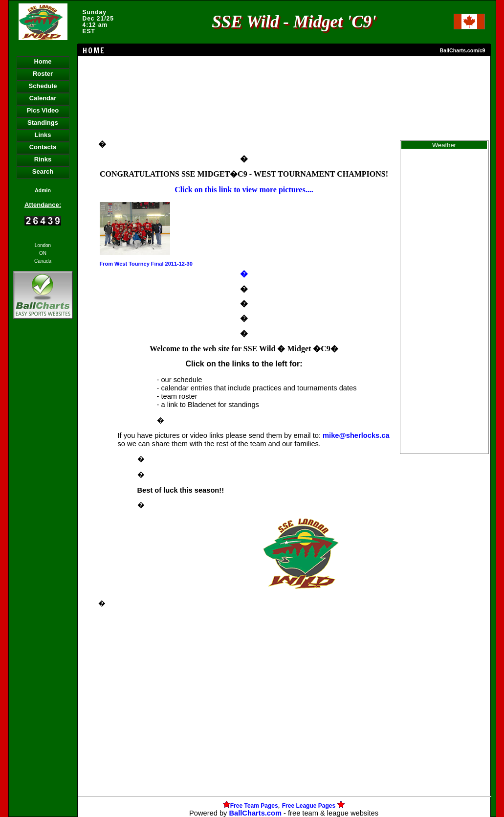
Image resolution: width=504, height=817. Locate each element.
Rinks (43, 159)
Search (43, 171)
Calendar (43, 98)
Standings (43, 123)
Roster (43, 74)
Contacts (43, 147)
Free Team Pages (254, 806)
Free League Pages (309, 806)
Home (43, 61)
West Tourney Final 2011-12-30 (153, 264)
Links (43, 135)
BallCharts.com (255, 813)
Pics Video (43, 110)
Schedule (43, 86)
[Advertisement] (43, 490)
